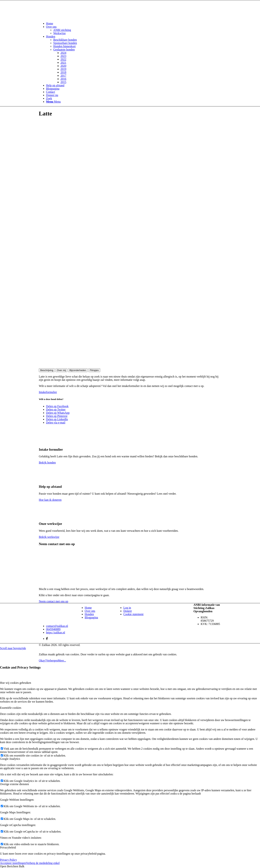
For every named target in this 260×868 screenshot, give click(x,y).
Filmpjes (94, 370)
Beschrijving (47, 370)
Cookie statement (133, 614)
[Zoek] (49, 98)
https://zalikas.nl (56, 632)
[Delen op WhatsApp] (58, 413)
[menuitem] (134, 24)
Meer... (62, 661)
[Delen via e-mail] (56, 423)
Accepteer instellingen (13, 863)
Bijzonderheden (78, 370)
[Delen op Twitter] (56, 409)
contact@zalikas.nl (57, 626)
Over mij (61, 370)
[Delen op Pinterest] (57, 416)
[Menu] (53, 102)
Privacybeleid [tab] (8, 847)
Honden (89, 614)
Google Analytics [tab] (10, 759)
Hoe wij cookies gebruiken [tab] (16, 683)
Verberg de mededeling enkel (43, 863)
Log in (127, 608)
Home (88, 608)
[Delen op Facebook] (57, 406)
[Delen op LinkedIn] (57, 419)
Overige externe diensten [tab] (14, 784)
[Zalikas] (66, 17)
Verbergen (52, 661)
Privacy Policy (8, 860)
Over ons (90, 611)
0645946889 (53, 629)
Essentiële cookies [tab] (11, 708)
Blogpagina (91, 617)
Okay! (42, 661)
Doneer (128, 611)
